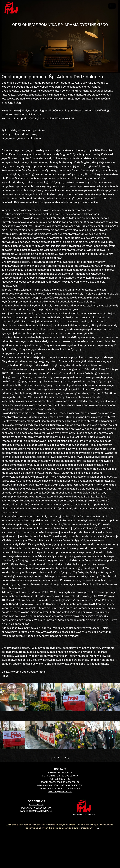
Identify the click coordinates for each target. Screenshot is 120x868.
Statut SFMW (36, 805)
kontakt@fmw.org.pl (60, 792)
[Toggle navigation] (112, 6)
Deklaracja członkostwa (36, 808)
